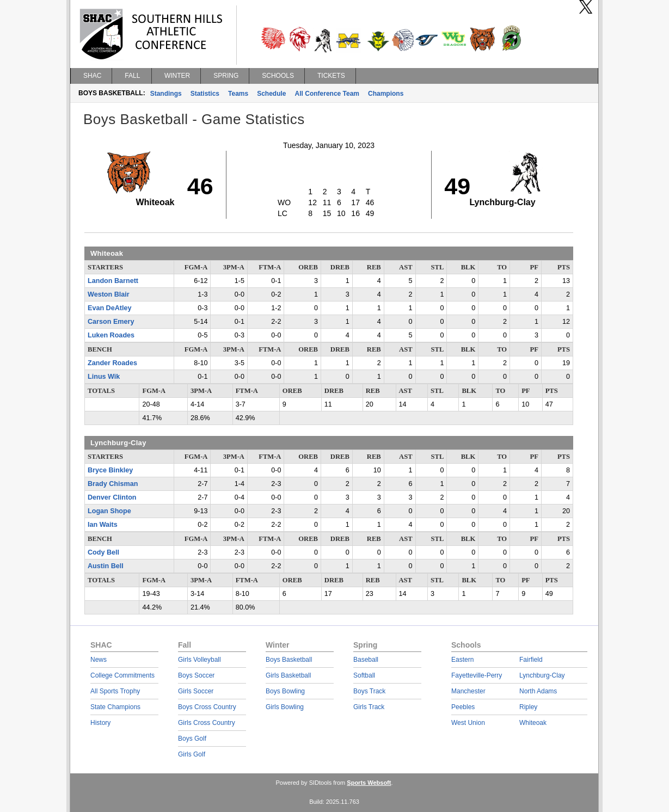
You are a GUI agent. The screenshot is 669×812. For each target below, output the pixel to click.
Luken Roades (111, 335)
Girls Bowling (285, 707)
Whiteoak (533, 723)
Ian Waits (103, 525)
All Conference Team (327, 94)
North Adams (538, 691)
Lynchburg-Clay (542, 675)
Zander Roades (112, 363)
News (99, 660)
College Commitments (122, 675)
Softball (364, 675)
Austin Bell (106, 566)
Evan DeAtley (110, 308)
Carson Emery (111, 322)
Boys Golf (192, 739)
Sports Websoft (369, 783)
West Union (468, 723)
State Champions (115, 707)
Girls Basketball (288, 675)
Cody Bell (103, 552)
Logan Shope (109, 511)
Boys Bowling (285, 691)
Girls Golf (192, 754)
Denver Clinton (112, 497)
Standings (166, 94)
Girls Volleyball (200, 660)
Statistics (205, 94)
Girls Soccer (196, 691)
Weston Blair (109, 294)
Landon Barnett (113, 281)
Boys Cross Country (207, 707)
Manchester (468, 691)
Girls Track (369, 707)
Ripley (528, 707)
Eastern (462, 660)
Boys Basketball (289, 660)
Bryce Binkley (110, 470)
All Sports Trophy (115, 691)
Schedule (271, 94)
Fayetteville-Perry (477, 675)
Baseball (366, 660)
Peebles (463, 707)
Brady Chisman (113, 484)
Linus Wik (104, 377)
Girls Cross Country (207, 723)
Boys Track (369, 691)
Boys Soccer (196, 675)
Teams (238, 94)
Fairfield (531, 660)
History (100, 723)
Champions (386, 94)
